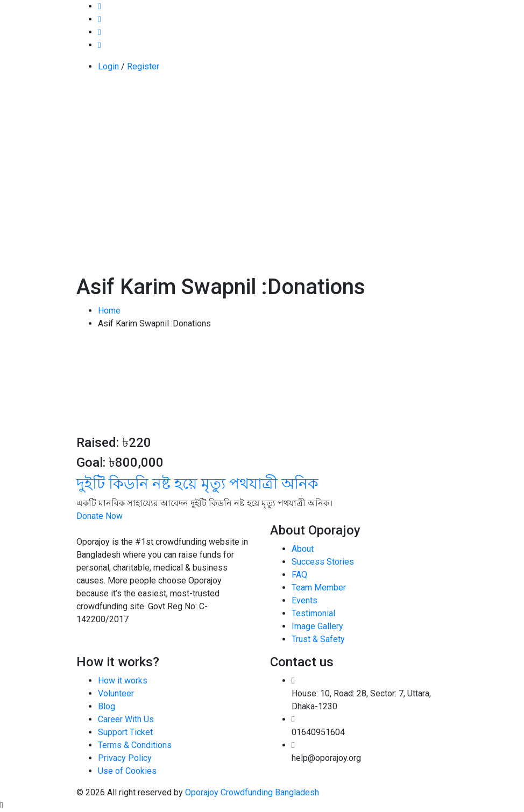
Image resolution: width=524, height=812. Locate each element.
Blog (107, 706)
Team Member (319, 587)
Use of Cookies (127, 771)
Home (109, 311)
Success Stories (323, 562)
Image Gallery (317, 626)
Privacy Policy (125, 758)
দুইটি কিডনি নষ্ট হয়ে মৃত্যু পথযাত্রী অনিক (197, 484)
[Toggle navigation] (83, 110)
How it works (123, 681)
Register (143, 66)
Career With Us (126, 719)
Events (305, 600)
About (303, 549)
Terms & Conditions (135, 745)
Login (108, 66)
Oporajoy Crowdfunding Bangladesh (252, 792)
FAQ (299, 575)
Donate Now (100, 516)
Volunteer (116, 693)
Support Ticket (125, 732)
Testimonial (313, 613)
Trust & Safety (318, 639)
